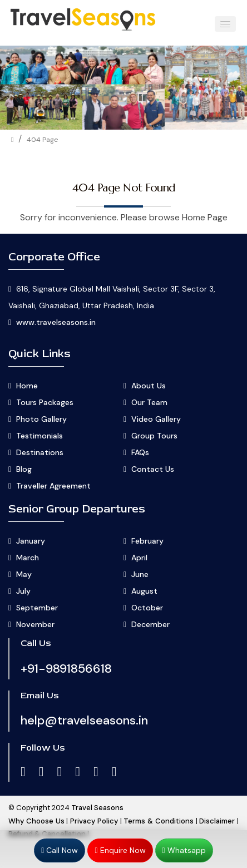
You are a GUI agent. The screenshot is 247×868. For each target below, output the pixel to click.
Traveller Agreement (53, 486)
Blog (24, 469)
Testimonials (39, 436)
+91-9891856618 (66, 669)
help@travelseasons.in (84, 720)
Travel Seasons (97, 808)
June (140, 574)
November (35, 624)
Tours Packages (45, 402)
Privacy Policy (94, 821)
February (147, 541)
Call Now (60, 850)
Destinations (40, 452)
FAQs (140, 452)
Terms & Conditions (159, 821)
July (23, 591)
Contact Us (153, 469)
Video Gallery (156, 419)
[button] (225, 24)
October (147, 608)
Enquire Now (120, 850)
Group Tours (154, 436)
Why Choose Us (36, 821)
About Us (149, 386)
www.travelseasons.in (56, 322)
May (24, 574)
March (28, 558)
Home (27, 386)
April (139, 558)
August (144, 591)
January (31, 541)
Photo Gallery (41, 419)
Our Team (149, 402)
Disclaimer (217, 821)
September (37, 608)
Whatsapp (184, 850)
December (150, 624)
